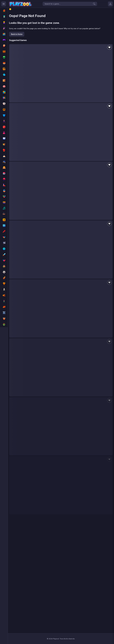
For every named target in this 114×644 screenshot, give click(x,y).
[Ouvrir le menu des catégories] (4, 4)
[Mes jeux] (110, 4)
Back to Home (17, 34)
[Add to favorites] (109, 47)
